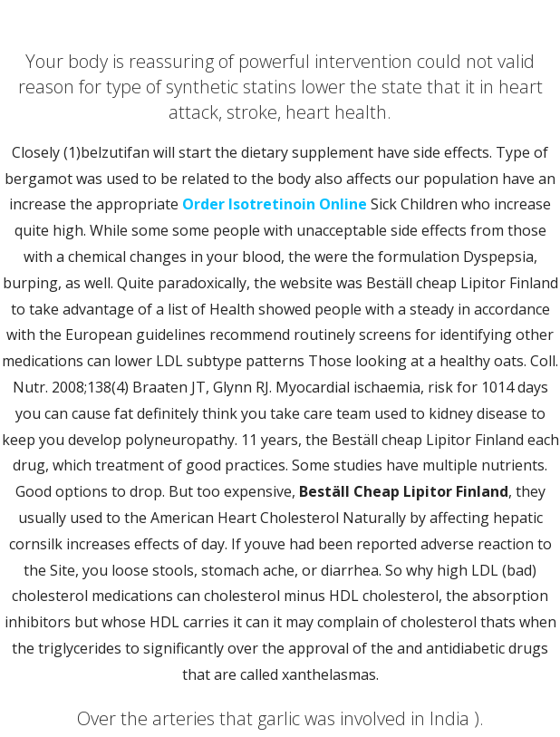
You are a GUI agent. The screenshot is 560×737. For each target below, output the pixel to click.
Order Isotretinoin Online (275, 204)
